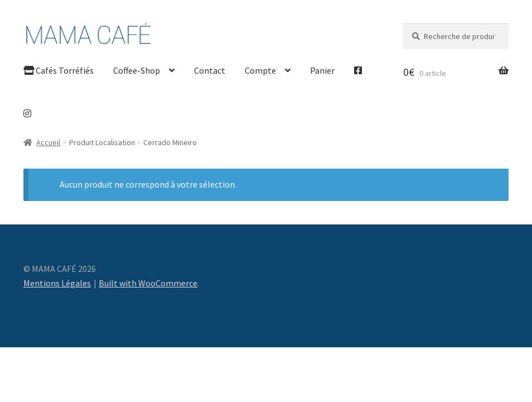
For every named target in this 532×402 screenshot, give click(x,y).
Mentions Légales (57, 283)
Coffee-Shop (137, 70)
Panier (322, 70)
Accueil (48, 142)
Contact (210, 70)
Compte (260, 70)
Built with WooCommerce (148, 283)
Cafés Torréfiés (59, 70)
